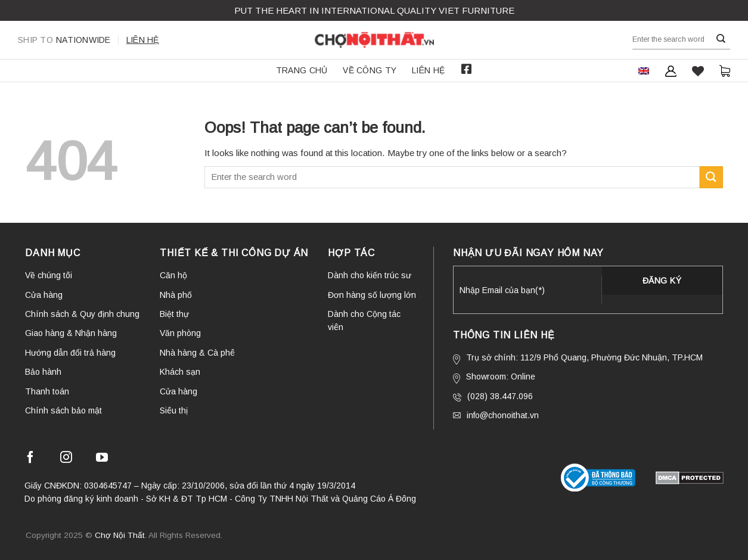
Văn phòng (180, 333)
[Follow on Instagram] (66, 459)
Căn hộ (173, 275)
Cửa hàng (44, 295)
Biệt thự (174, 314)
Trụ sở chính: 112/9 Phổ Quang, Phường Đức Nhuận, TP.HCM (578, 359)
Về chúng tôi (49, 275)
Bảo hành (43, 372)
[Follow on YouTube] (102, 459)
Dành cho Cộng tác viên (364, 321)
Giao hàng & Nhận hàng (71, 333)
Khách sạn (180, 372)
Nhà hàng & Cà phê (197, 353)
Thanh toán (47, 391)
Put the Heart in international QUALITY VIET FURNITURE (374, 10)
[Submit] (721, 39)
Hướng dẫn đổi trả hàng (70, 353)
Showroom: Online (494, 378)
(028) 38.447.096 (493, 396)
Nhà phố (176, 295)
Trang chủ (302, 70)
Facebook (466, 69)
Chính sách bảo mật (63, 410)
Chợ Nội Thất (120, 535)
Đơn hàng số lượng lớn (372, 295)
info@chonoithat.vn (496, 415)
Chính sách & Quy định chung (82, 314)
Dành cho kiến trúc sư (370, 275)
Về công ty (370, 70)
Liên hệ (143, 40)
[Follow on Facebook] (30, 459)
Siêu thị (174, 410)
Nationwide (64, 40)
